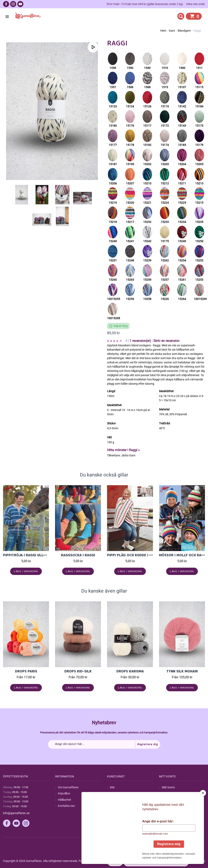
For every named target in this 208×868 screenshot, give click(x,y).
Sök (112, 787)
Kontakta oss (66, 806)
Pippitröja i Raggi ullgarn (28, 555)
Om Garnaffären (68, 787)
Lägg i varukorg (26, 571)
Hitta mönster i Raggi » (123, 450)
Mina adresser (171, 800)
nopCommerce (103, 861)
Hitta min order (196, 4)
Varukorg (168, 806)
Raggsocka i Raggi (78, 555)
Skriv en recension (166, 341)
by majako (198, 861)
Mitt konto (168, 787)
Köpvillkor (64, 793)
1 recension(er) (141, 341)
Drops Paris (26, 671)
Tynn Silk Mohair (182, 671)
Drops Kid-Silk (78, 671)
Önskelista (168, 812)
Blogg (114, 793)
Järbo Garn (128, 455)
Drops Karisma (130, 671)
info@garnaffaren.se (16, 813)
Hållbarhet (64, 800)
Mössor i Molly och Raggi (183, 555)
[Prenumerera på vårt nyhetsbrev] (104, 744)
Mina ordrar (169, 793)
